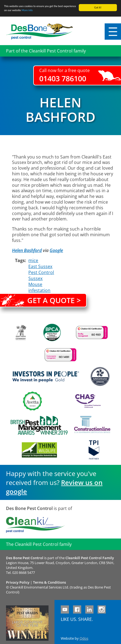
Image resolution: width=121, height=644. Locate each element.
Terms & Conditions (49, 582)
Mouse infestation (39, 287)
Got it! (98, 7)
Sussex (35, 278)
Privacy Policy (18, 582)
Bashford (33, 250)
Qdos (84, 638)
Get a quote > (54, 300)
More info (27, 10)
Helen (18, 250)
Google (56, 250)
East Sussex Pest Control (41, 269)
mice (33, 260)
